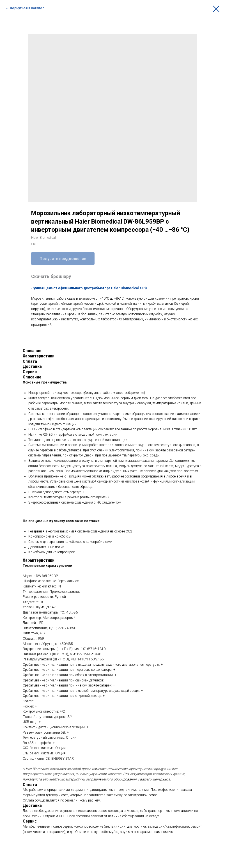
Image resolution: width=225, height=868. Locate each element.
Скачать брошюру (51, 276)
